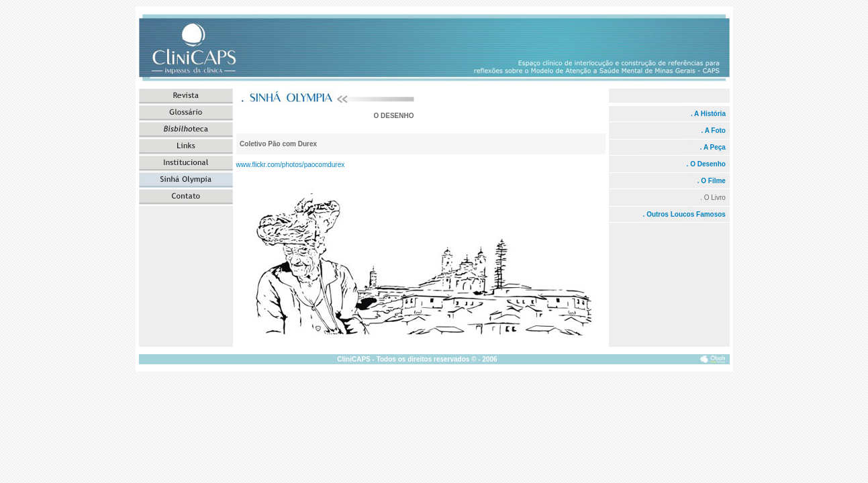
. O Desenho (707, 164)
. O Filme (712, 181)
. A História (708, 114)
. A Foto (713, 130)
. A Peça (713, 147)
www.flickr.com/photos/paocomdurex (291, 165)
